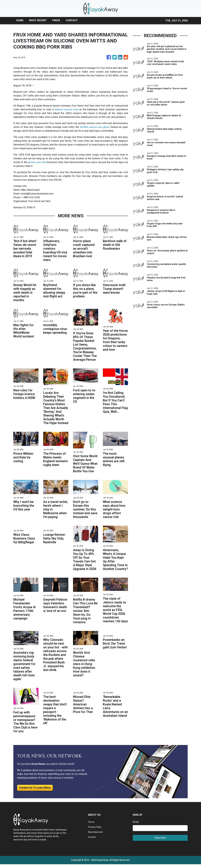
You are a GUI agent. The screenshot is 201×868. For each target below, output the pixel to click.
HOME (20, 20)
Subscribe (160, 842)
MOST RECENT (38, 20)
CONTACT (72, 20)
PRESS (56, 20)
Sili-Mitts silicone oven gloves (98, 127)
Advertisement (96, 836)
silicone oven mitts (39, 162)
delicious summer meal (66, 109)
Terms (91, 826)
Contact (92, 841)
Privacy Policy (96, 831)
